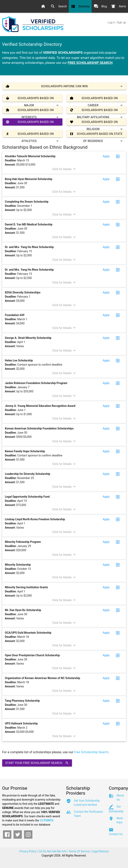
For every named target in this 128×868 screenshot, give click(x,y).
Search (59, 6)
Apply (106, 156)
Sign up (121, 22)
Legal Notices (100, 851)
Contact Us (116, 834)
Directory (80, 6)
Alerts (118, 6)
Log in (111, 22)
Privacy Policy (28, 851)
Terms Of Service (79, 851)
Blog (100, 6)
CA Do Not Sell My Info (53, 851)
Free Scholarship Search (91, 752)
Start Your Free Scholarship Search (37, 763)
